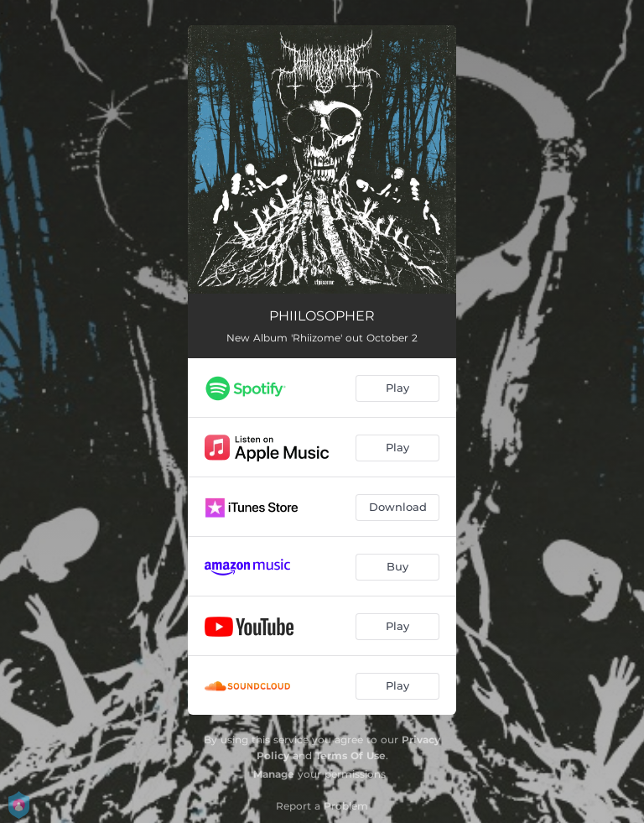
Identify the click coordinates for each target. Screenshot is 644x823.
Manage (274, 774)
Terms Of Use (351, 755)
